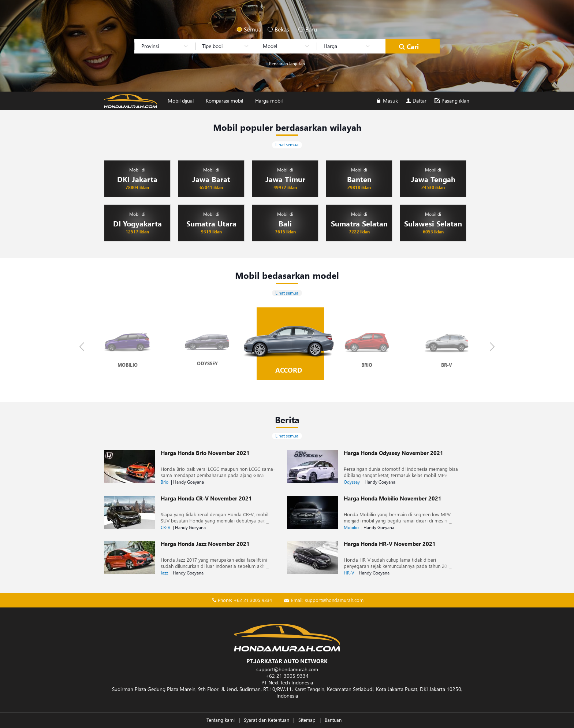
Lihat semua (287, 145)
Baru (308, 29)
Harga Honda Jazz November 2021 (205, 544)
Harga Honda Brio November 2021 (205, 453)
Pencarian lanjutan (287, 64)
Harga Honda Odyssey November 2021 (394, 453)
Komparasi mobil (224, 101)
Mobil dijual (181, 101)
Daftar (416, 101)
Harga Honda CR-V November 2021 (206, 498)
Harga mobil (269, 101)
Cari (408, 47)
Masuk (386, 101)
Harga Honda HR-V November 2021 (390, 544)
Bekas (277, 29)
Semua (247, 29)
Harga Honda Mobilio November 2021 (393, 498)
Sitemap (307, 720)
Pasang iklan (451, 101)
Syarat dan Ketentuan (266, 720)
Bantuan (333, 720)
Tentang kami (221, 720)
